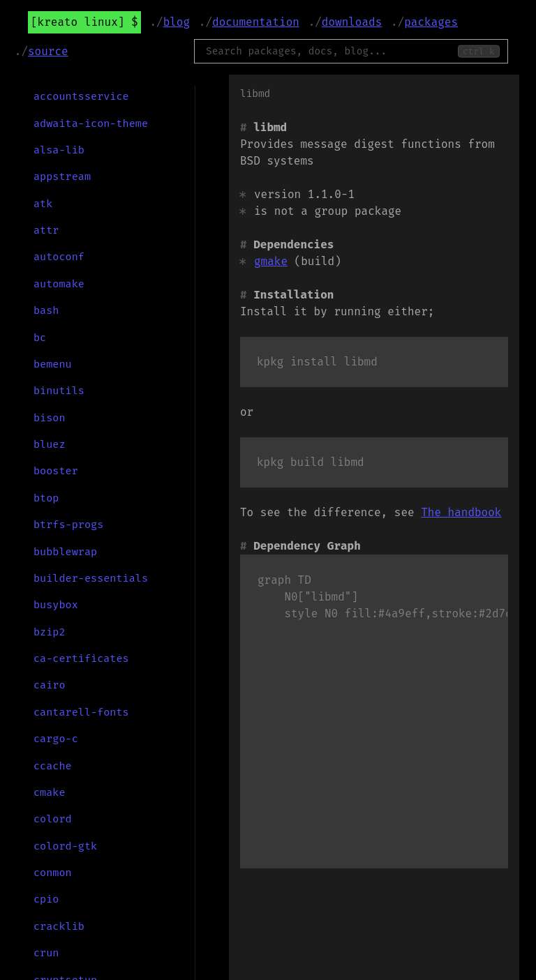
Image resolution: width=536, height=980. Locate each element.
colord (53, 819)
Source (48, 51)
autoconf (59, 257)
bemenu (53, 364)
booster (56, 471)
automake (59, 284)
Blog (177, 22)
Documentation (256, 22)
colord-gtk (65, 846)
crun (46, 953)
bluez (50, 444)
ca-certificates (81, 658)
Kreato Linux (78, 22)
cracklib (59, 926)
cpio (46, 899)
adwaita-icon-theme (91, 123)
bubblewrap (65, 552)
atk (43, 204)
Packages (431, 22)
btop (46, 498)
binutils (59, 391)
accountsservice (81, 96)
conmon (53, 873)
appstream (62, 176)
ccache (53, 766)
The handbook (461, 512)
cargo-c (56, 739)
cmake (50, 792)
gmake (271, 261)
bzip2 (50, 632)
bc (40, 338)
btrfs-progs (68, 525)
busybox (56, 605)
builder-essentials (91, 578)
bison (50, 418)
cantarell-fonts (81, 712)
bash (46, 310)
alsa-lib (59, 150)
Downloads (352, 22)
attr (46, 230)
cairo (50, 685)
